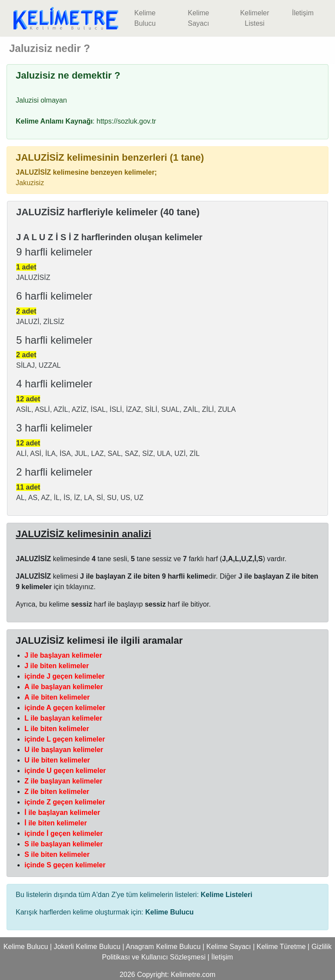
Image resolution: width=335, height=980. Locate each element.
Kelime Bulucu (145, 18)
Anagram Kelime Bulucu (163, 947)
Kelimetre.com (193, 975)
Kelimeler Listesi (255, 18)
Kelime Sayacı (198, 18)
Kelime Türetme (281, 947)
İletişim (303, 13)
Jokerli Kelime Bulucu (87, 947)
